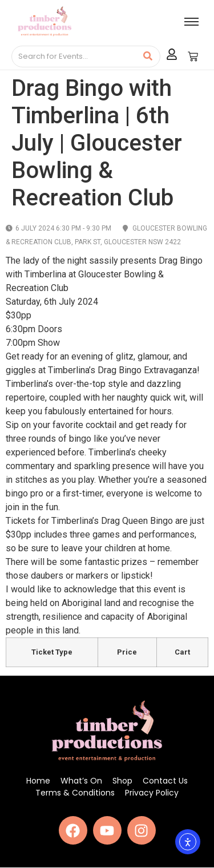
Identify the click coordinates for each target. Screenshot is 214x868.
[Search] (74, 56)
